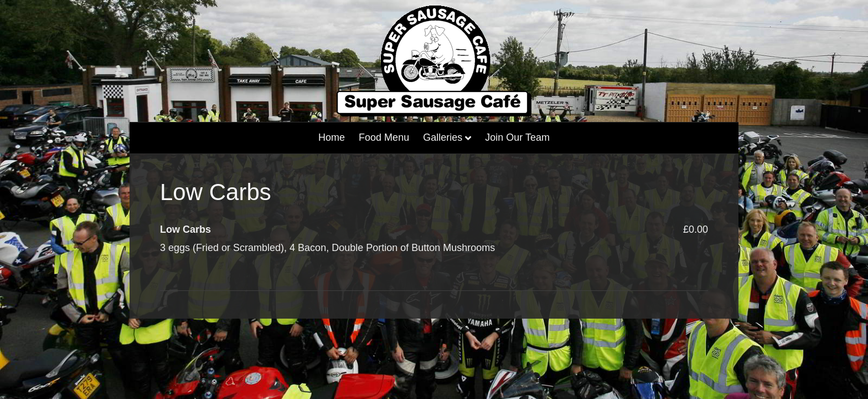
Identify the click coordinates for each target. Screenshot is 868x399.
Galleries (443, 137)
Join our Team (517, 137)
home (332, 137)
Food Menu (384, 137)
